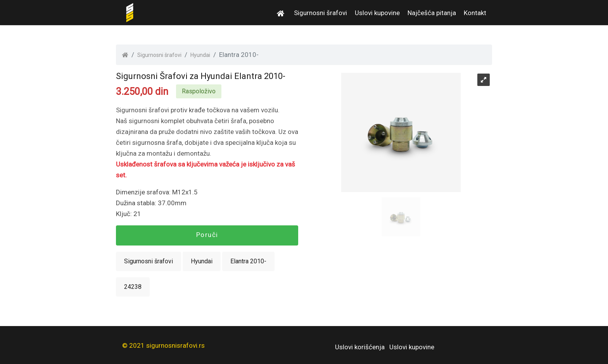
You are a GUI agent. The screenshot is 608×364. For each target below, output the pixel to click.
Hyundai (200, 55)
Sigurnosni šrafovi (320, 13)
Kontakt (475, 13)
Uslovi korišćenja (360, 347)
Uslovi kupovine (377, 13)
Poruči (207, 235)
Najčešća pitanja (432, 13)
